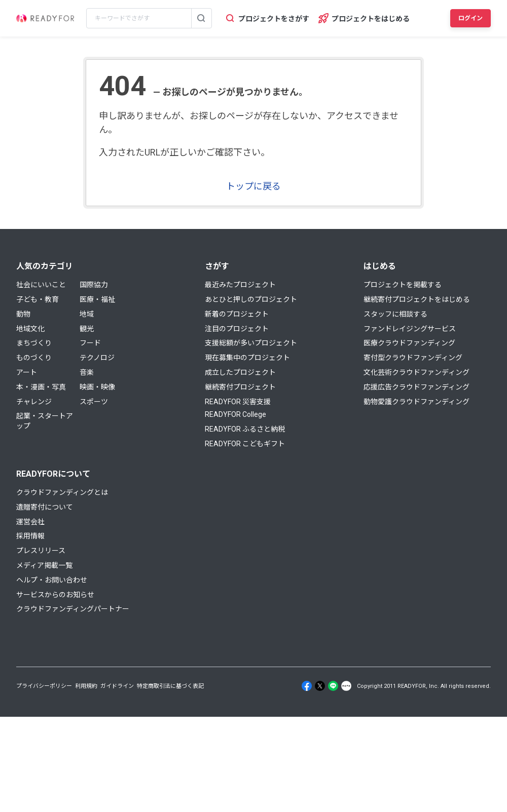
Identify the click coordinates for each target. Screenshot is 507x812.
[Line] (333, 686)
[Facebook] (307, 686)
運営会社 (30, 522)
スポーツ (94, 402)
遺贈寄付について (45, 507)
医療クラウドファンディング (409, 343)
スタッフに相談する (395, 314)
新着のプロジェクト (237, 314)
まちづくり (34, 343)
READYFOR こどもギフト (245, 444)
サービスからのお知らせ (55, 595)
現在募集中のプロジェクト (247, 358)
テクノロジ (97, 358)
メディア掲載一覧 (44, 565)
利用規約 (86, 686)
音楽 (87, 372)
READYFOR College (236, 414)
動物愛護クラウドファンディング (417, 402)
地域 (87, 314)
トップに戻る (253, 186)
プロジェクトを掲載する (403, 285)
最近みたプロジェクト (240, 285)
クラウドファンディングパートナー (73, 609)
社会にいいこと (41, 285)
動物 (23, 314)
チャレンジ (34, 402)
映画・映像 (97, 387)
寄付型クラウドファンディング (413, 358)
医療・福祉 (97, 299)
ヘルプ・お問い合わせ (52, 580)
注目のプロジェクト (237, 329)
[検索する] (201, 18)
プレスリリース (41, 551)
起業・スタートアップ (45, 421)
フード (90, 343)
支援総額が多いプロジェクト (251, 343)
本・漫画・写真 (41, 387)
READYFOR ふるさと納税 (245, 429)
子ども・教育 (38, 299)
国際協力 (94, 285)
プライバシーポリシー (44, 686)
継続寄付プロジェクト (240, 387)
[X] (320, 686)
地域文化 (30, 329)
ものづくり (34, 358)
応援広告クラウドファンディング (417, 387)
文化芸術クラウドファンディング (417, 372)
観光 (87, 329)
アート (27, 372)
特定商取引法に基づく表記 (170, 686)
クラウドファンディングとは (62, 492)
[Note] (346, 686)
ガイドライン (117, 686)
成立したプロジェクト (240, 372)
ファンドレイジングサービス (410, 329)
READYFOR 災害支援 (238, 402)
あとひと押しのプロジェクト (251, 299)
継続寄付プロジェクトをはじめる (417, 299)
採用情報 (30, 536)
